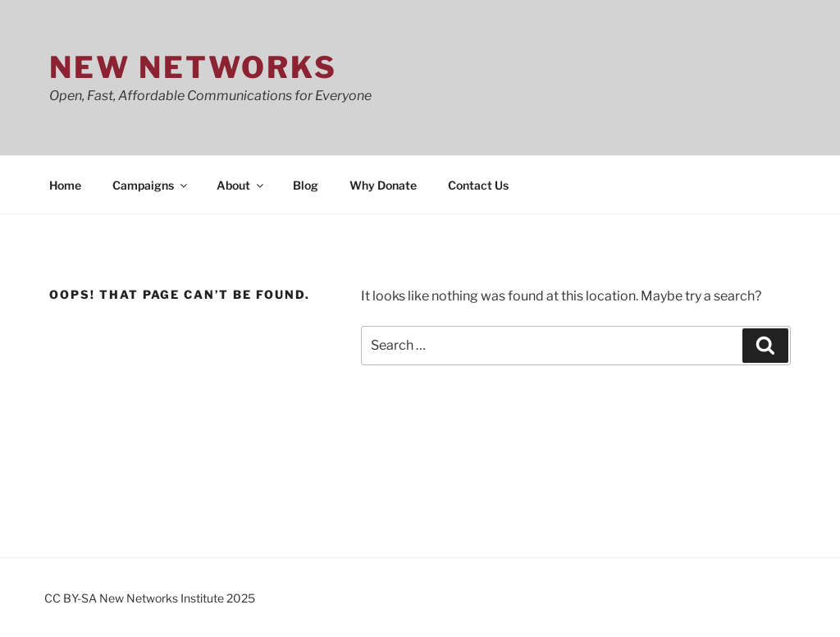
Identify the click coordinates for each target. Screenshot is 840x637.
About (241, 185)
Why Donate (383, 185)
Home (65, 185)
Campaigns (151, 185)
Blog (306, 185)
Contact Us (478, 185)
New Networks (193, 67)
